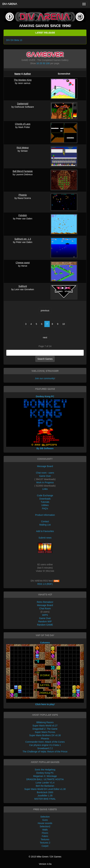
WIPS (45, 615)
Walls (45, 830)
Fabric (45, 836)
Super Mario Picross (45, 732)
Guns (45, 820)
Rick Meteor (23, 148)
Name (17, 74)
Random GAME (45, 625)
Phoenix (23, 195)
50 (44, 63)
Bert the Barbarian (45, 786)
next (45, 337)
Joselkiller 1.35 (45, 796)
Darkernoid (23, 104)
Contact (45, 521)
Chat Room (45, 608)
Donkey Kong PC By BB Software (45, 422)
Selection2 (45, 826)
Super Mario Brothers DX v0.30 (45, 735)
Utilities (45, 505)
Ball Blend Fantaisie (23, 171)
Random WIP (45, 621)
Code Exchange (45, 495)
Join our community (45, 378)
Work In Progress (45, 482)
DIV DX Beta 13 (14, 40)
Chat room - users (45, 473)
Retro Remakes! (45, 602)
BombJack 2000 (45, 792)
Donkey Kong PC (45, 773)
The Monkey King (23, 80)
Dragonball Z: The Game (45, 729)
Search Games (45, 359)
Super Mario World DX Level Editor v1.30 (45, 789)
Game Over (45, 476)
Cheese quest (23, 263)
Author (27, 74)
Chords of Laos (23, 124)
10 (38, 63)
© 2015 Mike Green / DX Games (45, 857)
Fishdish (23, 215)
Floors (45, 833)
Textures (45, 839)
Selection (45, 817)
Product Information (45, 515)
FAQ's (45, 508)
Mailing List (45, 525)
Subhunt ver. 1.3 (23, 239)
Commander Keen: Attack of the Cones (45, 742)
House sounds (45, 823)
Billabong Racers (45, 722)
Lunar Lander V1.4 (45, 783)
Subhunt (23, 286)
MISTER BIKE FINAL (45, 799)
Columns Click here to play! (45, 673)
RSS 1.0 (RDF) (45, 584)
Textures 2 (45, 843)
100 (48, 63)
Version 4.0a (45, 864)
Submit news (45, 538)
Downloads (45, 499)
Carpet (45, 846)
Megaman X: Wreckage (45, 776)
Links (45, 489)
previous (45, 310)
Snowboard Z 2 (45, 748)
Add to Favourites (45, 531)
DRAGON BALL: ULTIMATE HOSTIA (45, 779)
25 (41, 63)
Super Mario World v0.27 (45, 726)
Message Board (45, 466)
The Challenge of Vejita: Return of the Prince (45, 752)
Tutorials (45, 502)
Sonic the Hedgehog (45, 770)
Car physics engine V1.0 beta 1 (45, 745)
